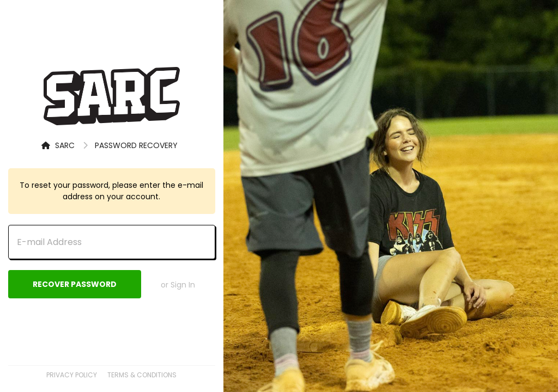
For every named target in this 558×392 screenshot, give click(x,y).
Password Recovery (136, 145)
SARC (58, 145)
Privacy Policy (72, 375)
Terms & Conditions (142, 375)
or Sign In (178, 285)
